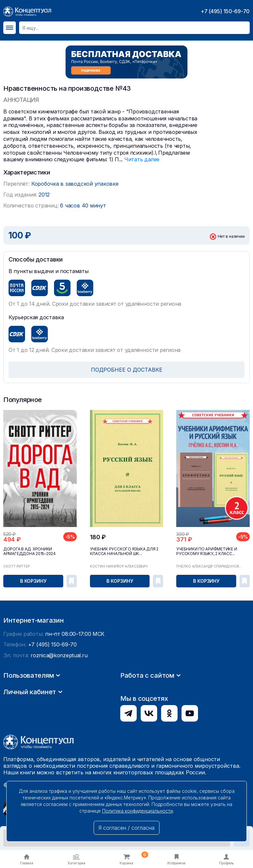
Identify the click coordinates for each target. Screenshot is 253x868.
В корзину (33, 581)
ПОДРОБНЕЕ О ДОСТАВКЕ (127, 370)
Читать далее (142, 159)
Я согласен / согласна (126, 828)
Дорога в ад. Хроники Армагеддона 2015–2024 (29, 551)
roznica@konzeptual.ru (59, 718)
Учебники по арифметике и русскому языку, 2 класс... (207, 551)
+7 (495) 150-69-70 (225, 11)
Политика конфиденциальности (138, 811)
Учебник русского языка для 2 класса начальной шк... (124, 551)
